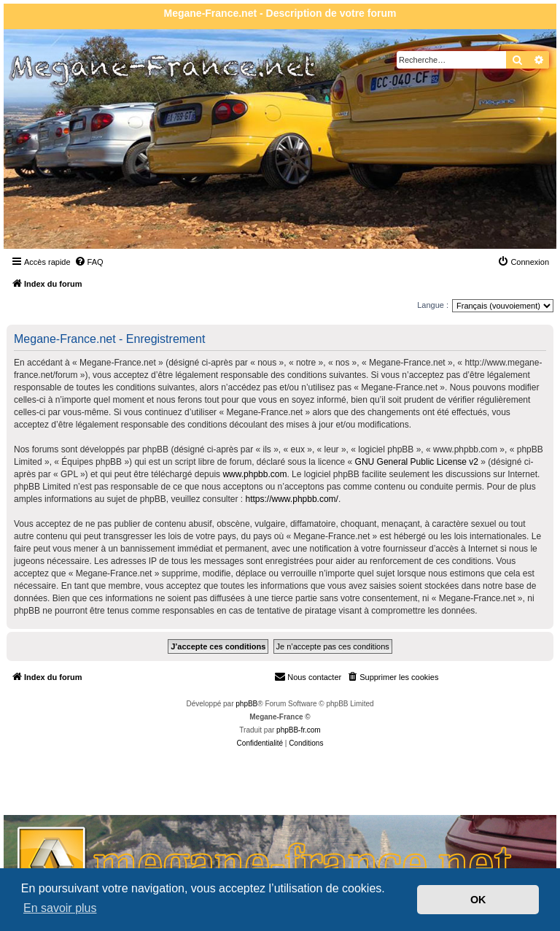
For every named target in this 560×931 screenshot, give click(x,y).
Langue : (433, 305)
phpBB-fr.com (299, 730)
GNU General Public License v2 (417, 462)
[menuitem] (89, 262)
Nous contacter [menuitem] (308, 676)
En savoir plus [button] (60, 908)
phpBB (246, 704)
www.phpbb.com (254, 474)
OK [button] (478, 900)
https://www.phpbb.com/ (292, 499)
